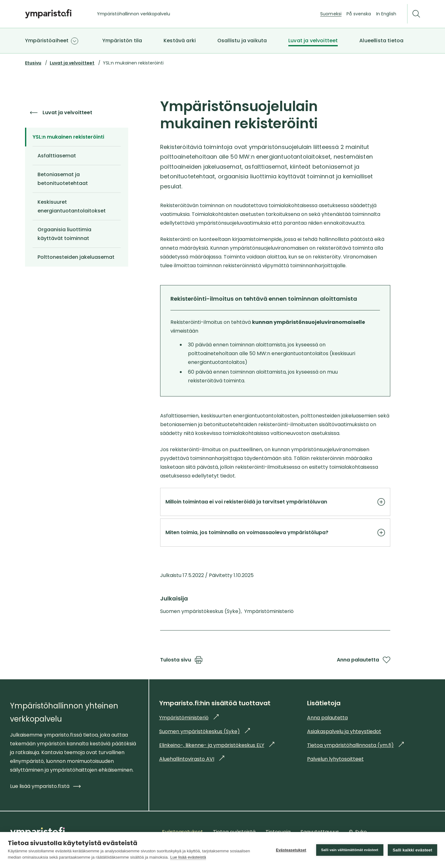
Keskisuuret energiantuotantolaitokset (72, 206)
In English (386, 14)
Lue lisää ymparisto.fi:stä (45, 786)
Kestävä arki (180, 41)
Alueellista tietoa (381, 41)
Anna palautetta (364, 660)
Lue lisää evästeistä (188, 857)
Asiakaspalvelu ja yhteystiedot (344, 731)
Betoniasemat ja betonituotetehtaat (63, 179)
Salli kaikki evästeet (412, 850)
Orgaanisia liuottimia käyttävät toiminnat (64, 234)
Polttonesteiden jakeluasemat (76, 257)
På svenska (359, 14)
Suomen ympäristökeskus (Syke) (205, 731)
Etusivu (33, 63)
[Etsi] (416, 14)
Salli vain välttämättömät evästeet (350, 850)
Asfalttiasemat (57, 156)
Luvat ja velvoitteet (313, 41)
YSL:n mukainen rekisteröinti (71, 137)
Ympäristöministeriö (189, 718)
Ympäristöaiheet (47, 41)
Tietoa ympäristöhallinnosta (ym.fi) (355, 745)
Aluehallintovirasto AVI (192, 759)
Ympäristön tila (122, 41)
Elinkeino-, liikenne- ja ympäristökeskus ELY (217, 745)
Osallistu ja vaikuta (242, 41)
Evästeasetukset (291, 850)
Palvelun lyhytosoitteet (335, 759)
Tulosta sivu (181, 660)
